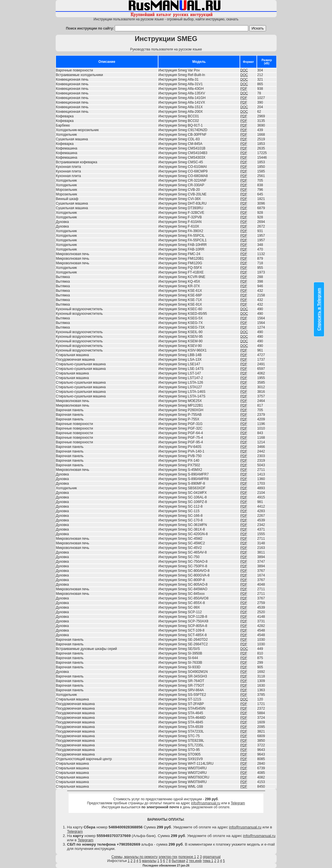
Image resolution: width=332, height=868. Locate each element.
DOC (244, 70)
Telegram (238, 803)
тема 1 (208, 861)
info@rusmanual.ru (206, 803)
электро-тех (168, 857)
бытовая (178, 861)
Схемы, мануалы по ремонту (134, 857)
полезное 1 (187, 857)
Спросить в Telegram (319, 309)
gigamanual (212, 857)
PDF (244, 89)
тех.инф (195, 861)
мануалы (149, 861)
